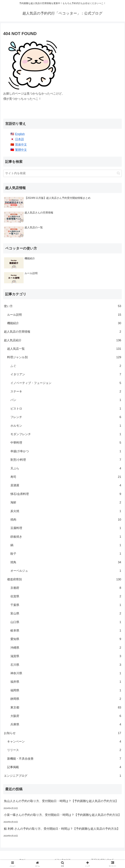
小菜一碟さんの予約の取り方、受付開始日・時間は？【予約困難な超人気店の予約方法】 (62, 815)
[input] (62, 173)
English (20, 134)
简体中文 (21, 145)
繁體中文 (21, 150)
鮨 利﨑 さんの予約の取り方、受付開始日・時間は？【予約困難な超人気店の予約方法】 (62, 829)
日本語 (20, 139)
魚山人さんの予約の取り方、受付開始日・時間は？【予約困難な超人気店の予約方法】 (61, 801)
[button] (118, 173)
